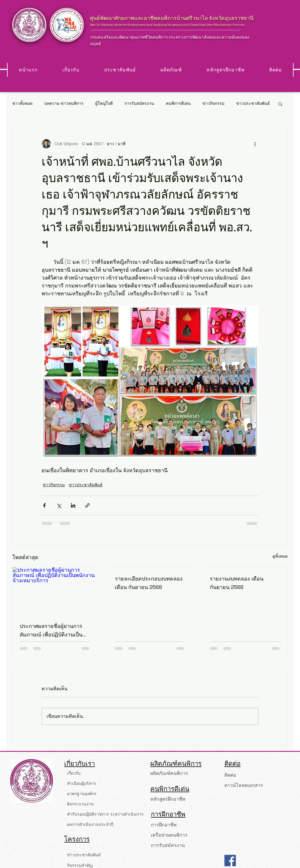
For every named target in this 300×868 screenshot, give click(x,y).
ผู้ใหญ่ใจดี (104, 103)
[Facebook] (230, 861)
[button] (280, 104)
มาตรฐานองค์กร (82, 794)
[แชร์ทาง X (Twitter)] (59, 505)
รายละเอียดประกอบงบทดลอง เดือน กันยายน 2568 (149, 583)
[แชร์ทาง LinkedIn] (73, 505)
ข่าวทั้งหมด (22, 103)
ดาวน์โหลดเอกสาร (244, 785)
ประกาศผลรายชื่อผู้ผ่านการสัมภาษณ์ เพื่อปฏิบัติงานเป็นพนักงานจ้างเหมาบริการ (51, 631)
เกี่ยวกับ (74, 773)
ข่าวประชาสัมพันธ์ (253, 103)
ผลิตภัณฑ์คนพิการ (169, 773)
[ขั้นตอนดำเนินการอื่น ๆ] (255, 144)
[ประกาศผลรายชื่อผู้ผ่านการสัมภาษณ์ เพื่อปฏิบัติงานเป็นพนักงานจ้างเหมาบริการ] (55, 591)
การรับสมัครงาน (139, 103)
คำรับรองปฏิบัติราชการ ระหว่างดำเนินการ (103, 814)
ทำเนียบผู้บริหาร (82, 783)
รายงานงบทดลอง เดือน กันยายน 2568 (237, 583)
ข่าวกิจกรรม (213, 103)
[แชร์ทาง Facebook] (44, 505)
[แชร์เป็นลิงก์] (87, 505)
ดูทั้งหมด (280, 556)
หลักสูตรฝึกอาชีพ (168, 799)
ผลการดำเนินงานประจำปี (90, 824)
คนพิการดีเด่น (178, 103)
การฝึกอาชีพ (164, 825)
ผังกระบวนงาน (80, 804)
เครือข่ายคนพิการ (169, 835)
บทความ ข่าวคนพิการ (64, 103)
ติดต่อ (230, 775)
